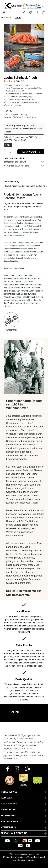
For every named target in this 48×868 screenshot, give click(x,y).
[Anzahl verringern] (6, 152)
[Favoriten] (31, 12)
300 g (8, 145)
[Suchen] (24, 12)
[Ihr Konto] (37, 12)
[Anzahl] (10, 152)
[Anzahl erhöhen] (14, 152)
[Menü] (4, 12)
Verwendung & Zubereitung (17, 166)
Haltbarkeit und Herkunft (15, 162)
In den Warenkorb (31, 152)
